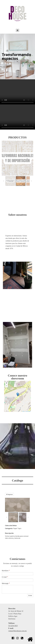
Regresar (9, 494)
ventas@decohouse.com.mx (17, 631)
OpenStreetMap (28, 411)
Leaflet (23, 411)
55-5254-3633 (13, 626)
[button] (18, 394)
